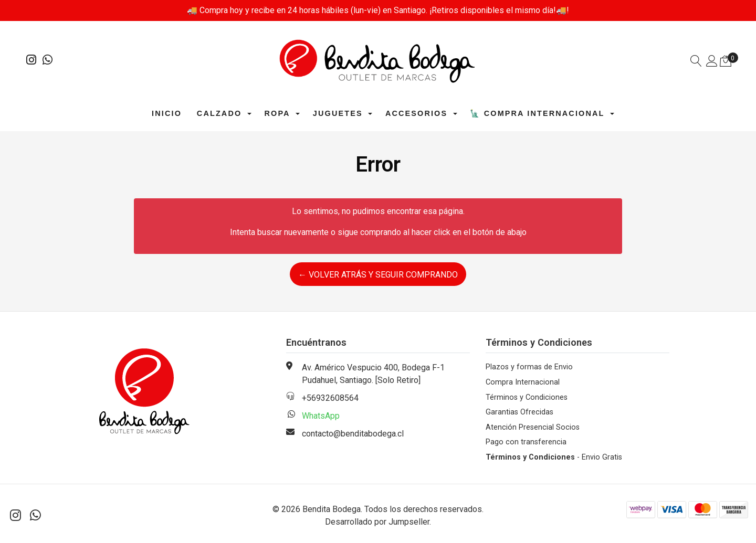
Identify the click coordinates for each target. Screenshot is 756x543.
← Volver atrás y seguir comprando (378, 275)
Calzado (219, 113)
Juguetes (338, 113)
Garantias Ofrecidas (519, 412)
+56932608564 (330, 398)
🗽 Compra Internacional (537, 113)
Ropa (277, 113)
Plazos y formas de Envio (529, 367)
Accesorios (416, 113)
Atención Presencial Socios (533, 427)
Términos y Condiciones (527, 397)
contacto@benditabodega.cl (353, 434)
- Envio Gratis (554, 457)
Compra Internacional (523, 382)
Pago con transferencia (526, 442)
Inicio (167, 113)
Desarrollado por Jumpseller (377, 522)
